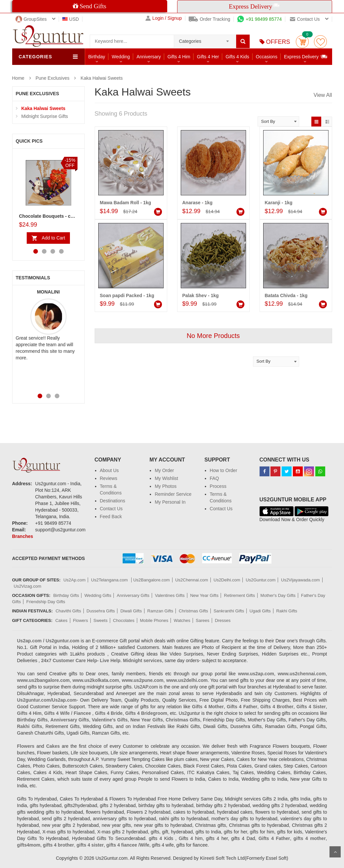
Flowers (80, 620)
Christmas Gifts (193, 611)
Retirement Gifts (239, 595)
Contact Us (111, 509)
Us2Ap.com (74, 580)
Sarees (203, 620)
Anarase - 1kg (198, 203)
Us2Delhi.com (227, 580)
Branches (23, 536)
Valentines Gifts (170, 595)
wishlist (320, 42)
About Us (109, 470)
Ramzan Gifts (160, 611)
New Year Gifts (204, 595)
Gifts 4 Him (179, 57)
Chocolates (124, 620)
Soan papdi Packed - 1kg (127, 295)
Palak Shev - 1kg (201, 295)
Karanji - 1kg (279, 203)
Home (18, 78)
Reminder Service (173, 494)
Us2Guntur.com (261, 580)
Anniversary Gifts (133, 595)
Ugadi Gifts (260, 611)
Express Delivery (306, 56)
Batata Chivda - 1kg (286, 295)
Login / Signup (164, 18)
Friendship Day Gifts (46, 602)
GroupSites (31, 19)
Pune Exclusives (53, 78)
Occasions (267, 57)
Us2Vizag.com (28, 586)
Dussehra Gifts (101, 611)
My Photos (166, 486)
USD (71, 19)
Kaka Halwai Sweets (102, 78)
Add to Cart (54, 238)
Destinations (113, 501)
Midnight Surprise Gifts (45, 116)
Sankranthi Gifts (229, 611)
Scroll (335, 852)
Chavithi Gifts (68, 611)
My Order (164, 470)
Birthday (97, 57)
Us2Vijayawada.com (300, 580)
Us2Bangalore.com (152, 580)
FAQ (214, 478)
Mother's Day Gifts (278, 595)
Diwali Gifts (131, 611)
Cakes (62, 620)
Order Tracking (209, 19)
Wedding (121, 57)
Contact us (305, 19)
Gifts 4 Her (208, 57)
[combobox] (205, 39)
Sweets (100, 620)
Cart (302, 42)
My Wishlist (166, 478)
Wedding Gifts (98, 595)
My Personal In (170, 502)
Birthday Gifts (66, 595)
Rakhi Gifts (287, 611)
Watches (182, 620)
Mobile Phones (154, 620)
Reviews (109, 478)
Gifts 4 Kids (237, 57)
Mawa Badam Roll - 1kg (126, 203)
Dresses (223, 620)
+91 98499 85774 (259, 19)
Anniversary (149, 57)
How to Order (223, 470)
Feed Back (111, 517)
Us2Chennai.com (192, 580)
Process (218, 486)
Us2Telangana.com (110, 580)
